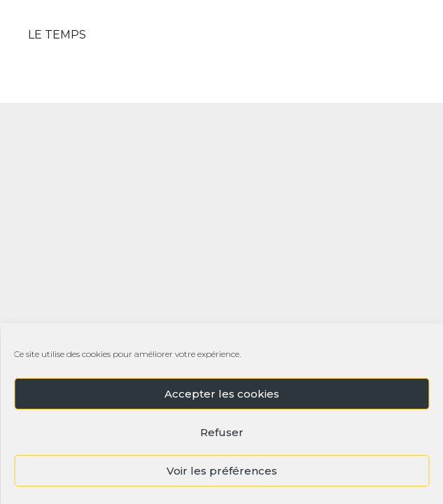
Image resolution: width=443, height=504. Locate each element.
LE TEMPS (57, 35)
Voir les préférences (222, 471)
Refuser (222, 432)
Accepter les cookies (222, 394)
